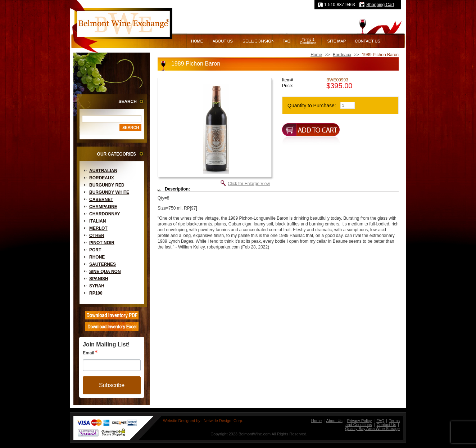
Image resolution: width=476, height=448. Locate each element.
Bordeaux (102, 178)
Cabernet (101, 200)
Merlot (98, 228)
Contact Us (386, 425)
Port (95, 250)
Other (97, 236)
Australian (103, 171)
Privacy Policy (359, 421)
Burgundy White (109, 192)
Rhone (97, 257)
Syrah (97, 286)
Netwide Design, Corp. (223, 421)
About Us (334, 421)
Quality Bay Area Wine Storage (372, 429)
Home (316, 55)
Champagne (103, 207)
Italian (98, 221)
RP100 (96, 293)
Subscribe (112, 385)
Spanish (99, 279)
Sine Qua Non (105, 272)
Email (89, 353)
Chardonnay (105, 214)
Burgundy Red (107, 185)
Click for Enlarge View (249, 184)
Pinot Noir (102, 243)
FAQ (380, 421)
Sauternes (103, 264)
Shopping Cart (380, 5)
